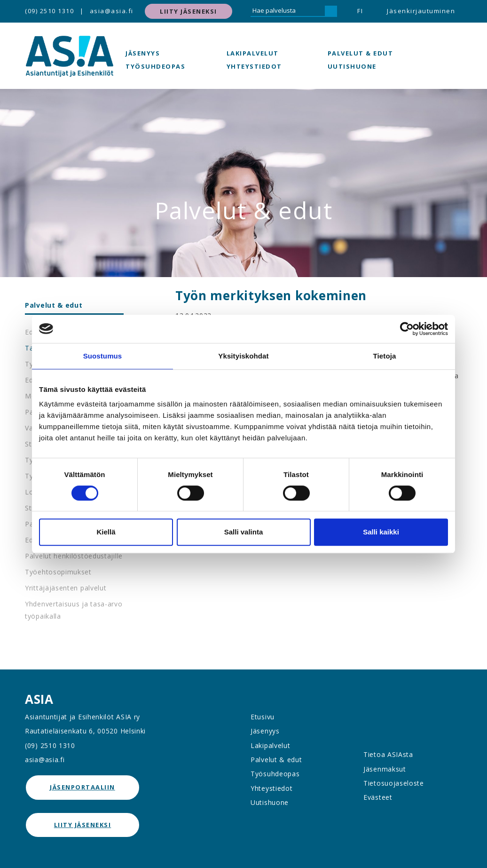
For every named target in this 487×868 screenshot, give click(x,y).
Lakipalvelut (253, 53)
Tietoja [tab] (385, 356)
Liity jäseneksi (189, 11)
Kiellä (106, 532)
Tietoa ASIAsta (388, 754)
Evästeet (378, 797)
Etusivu (263, 717)
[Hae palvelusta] (288, 11)
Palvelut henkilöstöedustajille (74, 556)
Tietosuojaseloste (394, 783)
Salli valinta (244, 532)
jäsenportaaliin (82, 787)
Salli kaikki (381, 532)
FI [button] (360, 11)
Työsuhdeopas (155, 66)
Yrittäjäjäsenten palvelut (66, 588)
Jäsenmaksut (385, 769)
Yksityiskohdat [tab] (243, 356)
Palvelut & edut (361, 53)
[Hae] (331, 11)
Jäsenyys (143, 53)
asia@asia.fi (112, 11)
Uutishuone (352, 66)
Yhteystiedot (254, 66)
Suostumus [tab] (103, 356)
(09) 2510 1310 (49, 11)
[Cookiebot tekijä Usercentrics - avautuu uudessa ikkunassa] (407, 329)
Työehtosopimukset (58, 572)
